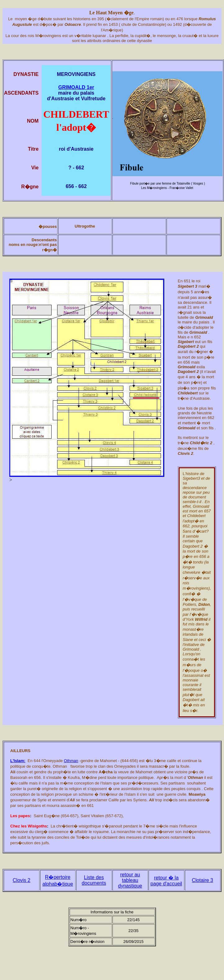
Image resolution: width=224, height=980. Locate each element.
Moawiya (197, 794)
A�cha (106, 772)
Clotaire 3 (203, 880)
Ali (13, 772)
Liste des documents (94, 880)
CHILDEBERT (76, 114)
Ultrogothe (85, 226)
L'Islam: (18, 761)
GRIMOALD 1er (76, 87)
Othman (71, 761)
